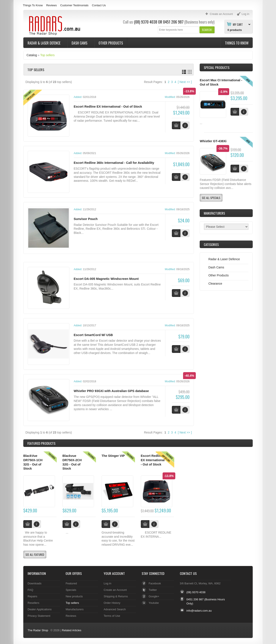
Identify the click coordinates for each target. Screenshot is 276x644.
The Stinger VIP (113, 455)
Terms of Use (112, 615)
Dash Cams (80, 43)
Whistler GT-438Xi (213, 141)
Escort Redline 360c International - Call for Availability (114, 163)
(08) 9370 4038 (146, 22)
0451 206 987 (173, 22)
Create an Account (115, 589)
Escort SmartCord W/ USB (93, 335)
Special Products (217, 67)
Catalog (32, 55)
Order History (112, 602)
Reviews (51, 5)
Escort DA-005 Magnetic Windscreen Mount (106, 279)
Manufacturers (74, 609)
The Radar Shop (38, 630)
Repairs (32, 596)
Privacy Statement (39, 615)
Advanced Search (115, 609)
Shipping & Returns (116, 596)
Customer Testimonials (74, 5)
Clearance (215, 284)
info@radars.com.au (199, 610)
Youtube (154, 602)
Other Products (111, 43)
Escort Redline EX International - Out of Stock (108, 107)
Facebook (155, 583)
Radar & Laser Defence (44, 43)
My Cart (238, 24)
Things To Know (33, 5)
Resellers (33, 602)
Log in (107, 583)
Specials (71, 589)
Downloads (34, 583)
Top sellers (48, 55)
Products (41, 443)
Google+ (154, 596)
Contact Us (99, 5)
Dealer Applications (40, 609)
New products (74, 596)
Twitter (153, 589)
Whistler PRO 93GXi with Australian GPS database (111, 391)
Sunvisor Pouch (86, 219)
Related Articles (72, 630)
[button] (207, 30)
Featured (71, 583)
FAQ (30, 589)
